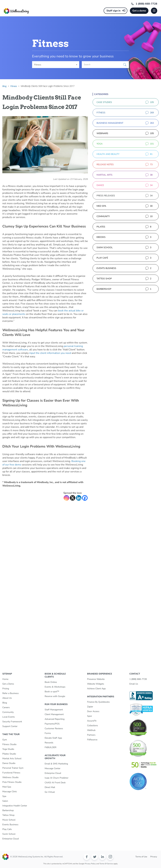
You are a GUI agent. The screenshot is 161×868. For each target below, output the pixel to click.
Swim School (9, 834)
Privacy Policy (90, 864)
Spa (4, 796)
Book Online (51, 682)
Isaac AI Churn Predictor (57, 778)
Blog (5, 703)
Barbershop (8, 810)
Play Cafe (7, 829)
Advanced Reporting (55, 719)
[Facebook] (85, 498)
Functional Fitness (11, 773)
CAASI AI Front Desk (55, 783)
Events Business (10, 825)
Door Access (93, 711)
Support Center (10, 726)
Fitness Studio (9, 744)
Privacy (154, 857)
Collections (93, 726)
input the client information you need (50, 353)
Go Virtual (50, 792)
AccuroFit (92, 721)
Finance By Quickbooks (98, 702)
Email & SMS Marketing (56, 764)
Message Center (53, 768)
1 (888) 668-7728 (146, 4)
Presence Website (96, 679)
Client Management (54, 714)
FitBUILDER (50, 747)
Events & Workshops (55, 687)
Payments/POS (52, 724)
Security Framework (12, 722)
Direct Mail (50, 787)
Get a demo (139, 11)
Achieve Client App (96, 689)
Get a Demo (8, 684)
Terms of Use (141, 857)
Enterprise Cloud (11, 839)
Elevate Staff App (53, 738)
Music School (9, 820)
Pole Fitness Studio (12, 782)
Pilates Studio (9, 754)
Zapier (90, 707)
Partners (91, 735)
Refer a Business (11, 693)
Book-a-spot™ (52, 692)
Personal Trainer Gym (13, 768)
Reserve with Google (55, 696)
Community (8, 712)
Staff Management (54, 710)
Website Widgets (96, 684)
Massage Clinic (10, 792)
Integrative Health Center (15, 806)
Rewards (49, 743)
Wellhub (91, 730)
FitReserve (92, 740)
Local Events (9, 717)
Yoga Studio (8, 749)
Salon (5, 801)
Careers (6, 707)
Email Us (134, 684)
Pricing (6, 689)
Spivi (89, 716)
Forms (48, 733)
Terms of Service (106, 864)
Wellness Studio (10, 777)
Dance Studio (9, 763)
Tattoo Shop (8, 815)
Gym (5, 740)
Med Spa (7, 787)
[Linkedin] (79, 498)
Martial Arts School (12, 759)
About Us (7, 698)
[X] (73, 498)
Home (5, 679)
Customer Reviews (54, 728)
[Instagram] (66, 498)
